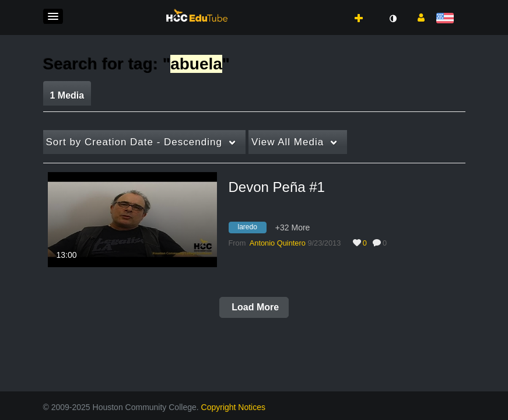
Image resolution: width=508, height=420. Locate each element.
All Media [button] (288, 142)
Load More (254, 307)
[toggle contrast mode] (393, 19)
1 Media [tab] (67, 95)
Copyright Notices (234, 407)
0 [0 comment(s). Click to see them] (387, 243)
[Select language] (447, 19)
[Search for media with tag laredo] (252, 229)
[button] (53, 16)
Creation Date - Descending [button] (134, 142)
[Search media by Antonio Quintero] (278, 243)
